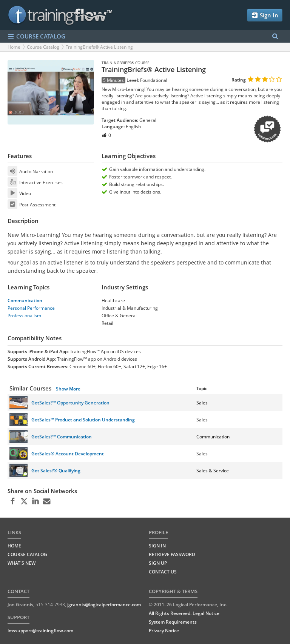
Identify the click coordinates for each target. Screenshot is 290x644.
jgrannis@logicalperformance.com (104, 605)
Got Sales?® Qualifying (56, 471)
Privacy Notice (164, 631)
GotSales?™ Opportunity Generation (70, 403)
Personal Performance (31, 308)
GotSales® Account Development (68, 454)
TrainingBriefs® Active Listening (99, 47)
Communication (25, 300)
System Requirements (173, 622)
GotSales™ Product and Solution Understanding (83, 420)
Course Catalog (43, 47)
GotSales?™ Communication (62, 437)
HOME (14, 546)
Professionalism (24, 316)
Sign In (265, 15)
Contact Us (163, 572)
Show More (68, 389)
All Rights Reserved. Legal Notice (184, 613)
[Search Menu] (275, 36)
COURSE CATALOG (36, 36)
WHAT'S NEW (22, 563)
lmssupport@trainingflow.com (40, 631)
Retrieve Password (172, 554)
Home (14, 47)
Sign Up (158, 563)
